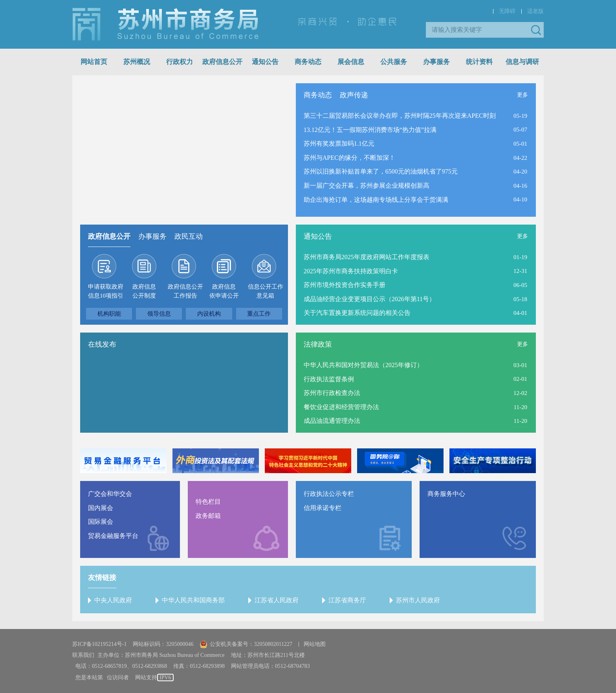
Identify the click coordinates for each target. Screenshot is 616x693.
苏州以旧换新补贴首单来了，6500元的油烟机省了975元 (381, 171)
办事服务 (436, 62)
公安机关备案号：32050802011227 (246, 644)
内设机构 (209, 314)
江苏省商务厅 (347, 600)
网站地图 (315, 644)
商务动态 (308, 62)
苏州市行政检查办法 (332, 393)
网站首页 (94, 62)
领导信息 (159, 314)
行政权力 (180, 62)
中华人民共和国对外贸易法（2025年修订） (363, 365)
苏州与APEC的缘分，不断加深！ (349, 158)
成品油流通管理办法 (332, 421)
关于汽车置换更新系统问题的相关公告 (357, 313)
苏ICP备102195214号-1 (99, 644)
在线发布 (102, 344)
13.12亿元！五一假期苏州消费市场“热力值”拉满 (370, 130)
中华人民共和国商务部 (193, 600)
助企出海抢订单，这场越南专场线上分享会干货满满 (376, 200)
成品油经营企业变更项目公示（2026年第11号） (369, 299)
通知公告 (265, 62)
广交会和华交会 (110, 494)
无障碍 (507, 11)
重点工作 (259, 314)
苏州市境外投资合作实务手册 (345, 285)
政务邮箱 (208, 516)
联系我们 (83, 655)
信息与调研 (522, 62)
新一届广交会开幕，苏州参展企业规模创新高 (367, 186)
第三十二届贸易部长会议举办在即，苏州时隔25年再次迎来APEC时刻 (400, 116)
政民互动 (189, 236)
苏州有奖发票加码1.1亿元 (339, 144)
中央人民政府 (113, 600)
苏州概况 (137, 62)
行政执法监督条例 (329, 379)
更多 (522, 95)
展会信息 (351, 62)
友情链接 (102, 578)
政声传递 (354, 95)
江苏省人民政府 (277, 600)
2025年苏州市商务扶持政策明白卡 (351, 271)
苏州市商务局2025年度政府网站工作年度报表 (367, 257)
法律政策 (318, 344)
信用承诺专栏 (323, 508)
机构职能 (109, 314)
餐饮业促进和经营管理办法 (341, 407)
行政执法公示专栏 (329, 494)
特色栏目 (208, 502)
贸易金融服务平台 (113, 536)
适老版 (535, 11)
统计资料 (479, 62)
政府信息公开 (222, 62)
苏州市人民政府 (418, 600)
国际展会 (101, 522)
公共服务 (394, 62)
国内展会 (101, 508)
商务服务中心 (446, 494)
